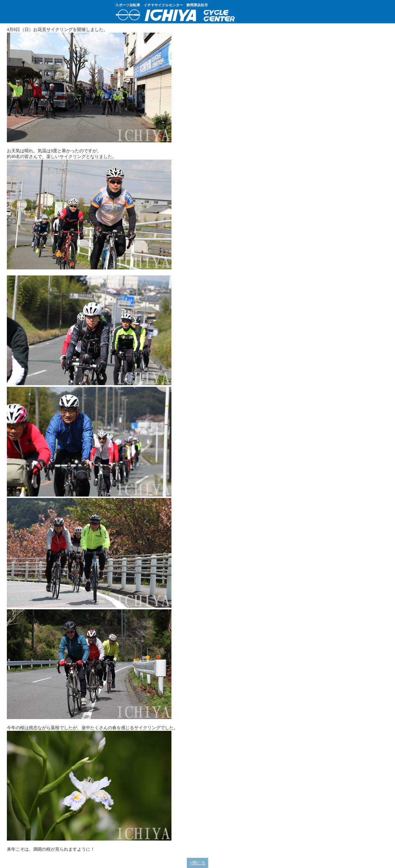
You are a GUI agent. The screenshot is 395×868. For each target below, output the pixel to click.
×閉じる (197, 863)
